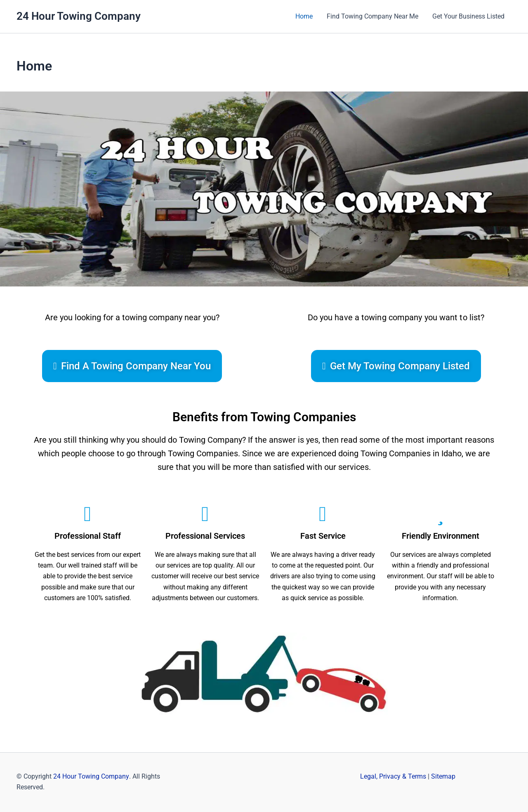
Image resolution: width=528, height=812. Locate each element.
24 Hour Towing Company (79, 16)
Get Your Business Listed (469, 16)
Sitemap (443, 776)
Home (306, 16)
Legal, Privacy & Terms (393, 776)
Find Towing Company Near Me (374, 16)
